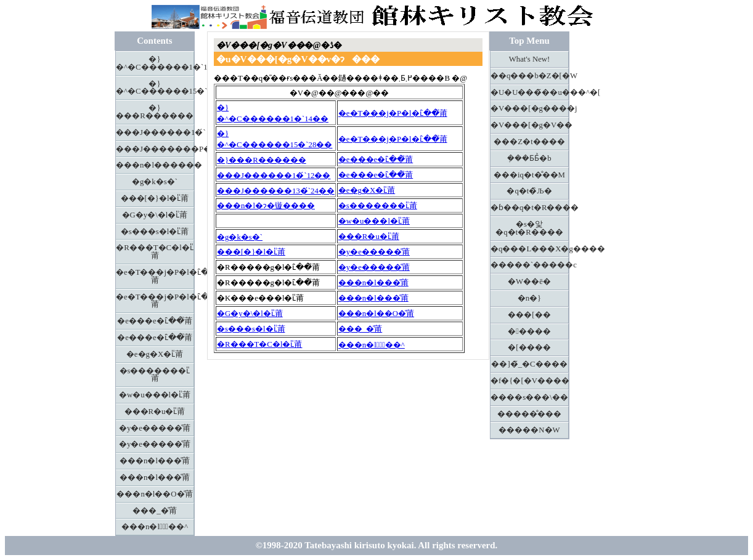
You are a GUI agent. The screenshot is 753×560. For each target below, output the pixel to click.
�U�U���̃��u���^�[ (530, 92)
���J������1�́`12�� (274, 176)
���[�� (529, 315)
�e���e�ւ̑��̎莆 (154, 321)
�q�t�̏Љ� (529, 191)
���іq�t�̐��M (529, 175)
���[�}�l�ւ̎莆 (155, 198)
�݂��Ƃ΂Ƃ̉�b (529, 158)
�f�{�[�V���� (530, 381)
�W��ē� (529, 282)
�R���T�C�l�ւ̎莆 (154, 252)
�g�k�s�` (155, 182)
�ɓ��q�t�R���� (530, 208)
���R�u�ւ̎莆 (155, 412)
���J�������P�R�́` (155, 149)
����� (529, 331)
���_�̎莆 (154, 511)
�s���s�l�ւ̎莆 (155, 232)
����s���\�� (529, 397)
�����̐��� (529, 414)
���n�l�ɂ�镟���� (266, 206)
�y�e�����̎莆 (155, 428)
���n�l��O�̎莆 (154, 494)
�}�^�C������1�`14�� (155, 63)
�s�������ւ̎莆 (155, 375)
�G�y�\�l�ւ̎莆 (155, 215)
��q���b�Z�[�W (530, 76)
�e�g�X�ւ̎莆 (155, 354)
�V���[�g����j (530, 108)
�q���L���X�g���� (530, 249)
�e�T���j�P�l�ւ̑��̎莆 (155, 276)
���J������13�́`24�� (276, 191)
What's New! (530, 59)
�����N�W (529, 430)
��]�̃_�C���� (529, 364)
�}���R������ (155, 112)
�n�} (530, 298)
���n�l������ (155, 165)
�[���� (529, 347)
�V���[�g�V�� (530, 125)
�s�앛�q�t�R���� (529, 228)
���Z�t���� (529, 142)
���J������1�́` (155, 132)
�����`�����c (530, 265)
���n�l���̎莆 (155, 461)
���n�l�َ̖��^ (155, 527)
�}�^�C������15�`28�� (155, 88)
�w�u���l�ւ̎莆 (155, 395)
